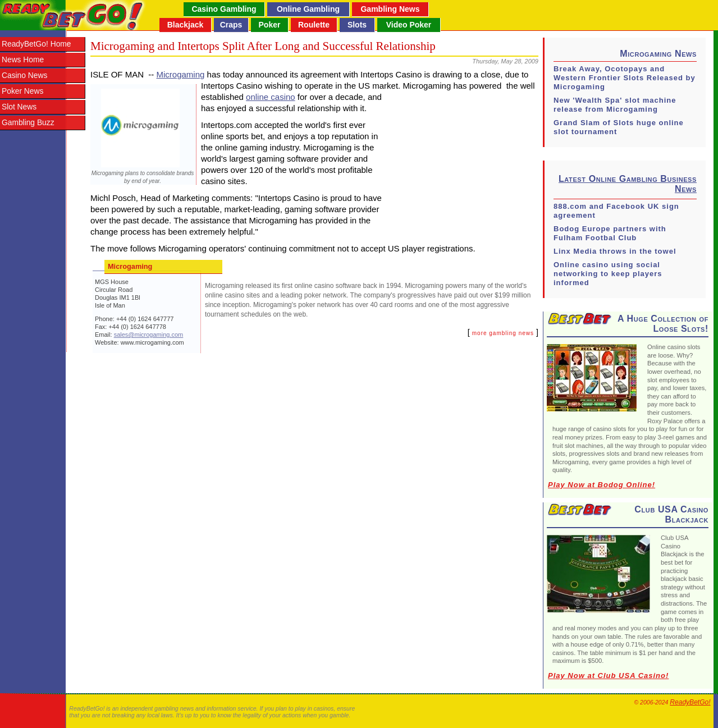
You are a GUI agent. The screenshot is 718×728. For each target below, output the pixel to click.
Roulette (314, 25)
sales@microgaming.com (149, 335)
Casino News (24, 75)
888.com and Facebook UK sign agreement (616, 211)
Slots (357, 25)
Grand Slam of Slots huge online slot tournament (619, 127)
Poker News (22, 91)
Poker (270, 25)
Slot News (19, 107)
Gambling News (390, 9)
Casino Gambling (224, 9)
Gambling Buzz (28, 123)
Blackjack (186, 25)
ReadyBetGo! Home (36, 44)
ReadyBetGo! (690, 702)
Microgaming (181, 74)
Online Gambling (308, 9)
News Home (23, 60)
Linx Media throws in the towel (615, 251)
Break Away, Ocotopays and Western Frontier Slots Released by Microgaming (625, 78)
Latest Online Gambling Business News (628, 184)
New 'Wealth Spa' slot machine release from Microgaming (615, 105)
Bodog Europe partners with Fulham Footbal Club (610, 233)
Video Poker (409, 25)
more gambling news (503, 333)
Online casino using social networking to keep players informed (608, 274)
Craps (231, 25)
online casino (271, 97)
